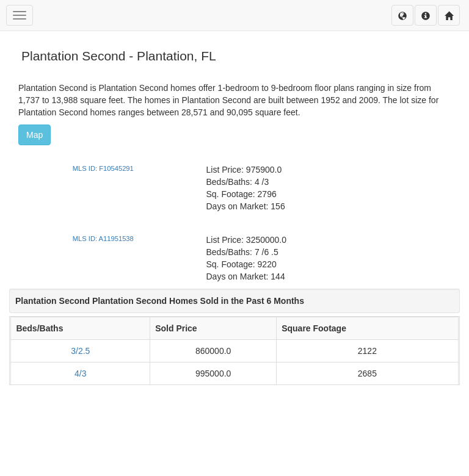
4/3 (80, 373)
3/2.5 (80, 351)
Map (35, 135)
